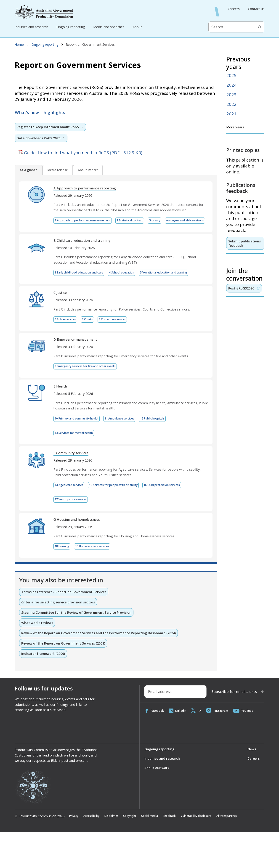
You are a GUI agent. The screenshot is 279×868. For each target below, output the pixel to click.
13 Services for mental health (78, 465)
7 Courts (92, 351)
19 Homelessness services (98, 580)
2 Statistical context (142, 221)
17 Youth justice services (74, 533)
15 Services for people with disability (123, 518)
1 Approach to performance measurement (87, 221)
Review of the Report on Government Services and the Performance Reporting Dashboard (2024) (101, 668)
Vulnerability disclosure (213, 852)
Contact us (256, 9)
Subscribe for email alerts (238, 727)
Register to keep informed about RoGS (51, 127)
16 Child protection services (179, 518)
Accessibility (94, 852)
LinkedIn (180, 747)
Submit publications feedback (245, 243)
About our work (157, 804)
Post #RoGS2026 (245, 289)
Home (19, 45)
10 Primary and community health (81, 451)
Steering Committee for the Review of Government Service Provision (78, 647)
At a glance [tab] (28, 170)
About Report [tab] (88, 170)
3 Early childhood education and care (84, 289)
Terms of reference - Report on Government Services (65, 626)
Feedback (182, 852)
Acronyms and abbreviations (77, 236)
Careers (234, 9)
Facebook (155, 747)
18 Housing (63, 580)
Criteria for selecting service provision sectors (60, 637)
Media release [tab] (58, 170)
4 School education (134, 289)
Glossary (171, 221)
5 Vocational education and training (83, 303)
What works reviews (38, 658)
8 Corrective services (121, 351)
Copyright (138, 852)
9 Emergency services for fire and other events (91, 398)
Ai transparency (248, 852)
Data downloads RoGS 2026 (42, 138)
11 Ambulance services (130, 451)
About (137, 27)
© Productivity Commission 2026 (40, 852)
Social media (160, 852)
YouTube (250, 747)
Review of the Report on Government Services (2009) (65, 678)
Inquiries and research (31, 27)
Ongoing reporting (71, 27)
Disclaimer (117, 852)
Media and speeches (109, 27)
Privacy (75, 852)
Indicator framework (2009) (44, 689)
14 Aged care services (71, 518)
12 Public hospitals (168, 451)
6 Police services (67, 351)
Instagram (222, 747)
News (251, 785)
